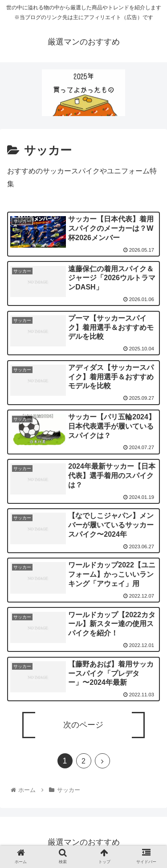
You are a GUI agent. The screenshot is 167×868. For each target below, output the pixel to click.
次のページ (83, 725)
